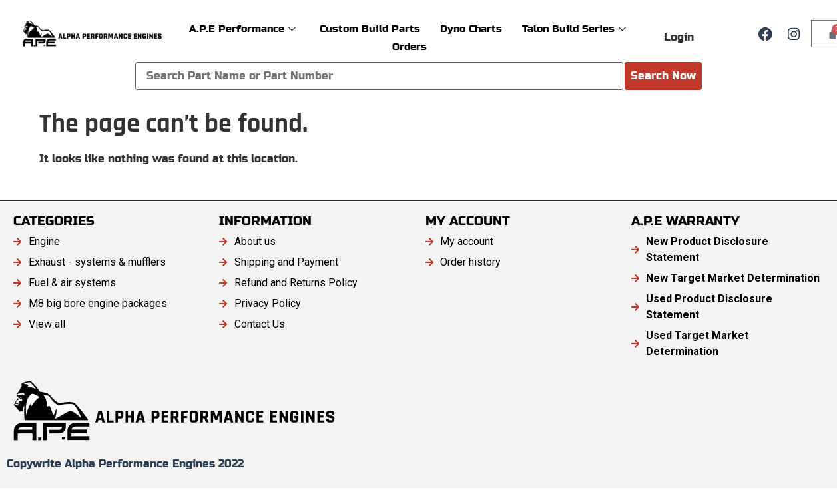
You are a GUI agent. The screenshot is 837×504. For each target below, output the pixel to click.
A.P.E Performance (242, 28)
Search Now (663, 76)
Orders (410, 46)
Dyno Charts (471, 28)
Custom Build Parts (370, 28)
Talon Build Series (574, 28)
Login (679, 37)
